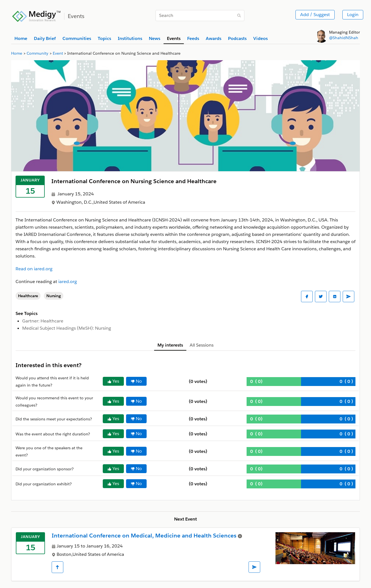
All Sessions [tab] (202, 345)
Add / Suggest (315, 15)
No (136, 381)
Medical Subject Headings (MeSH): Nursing (67, 328)
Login (353, 15)
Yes (113, 381)
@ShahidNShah (344, 38)
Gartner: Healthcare (43, 321)
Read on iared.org (34, 269)
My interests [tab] (170, 345)
